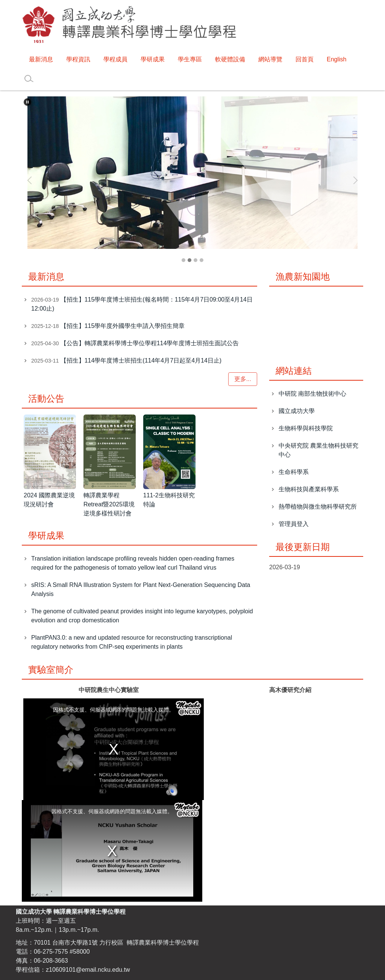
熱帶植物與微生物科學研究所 (318, 507)
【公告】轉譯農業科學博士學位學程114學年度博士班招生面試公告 (150, 343)
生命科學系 (294, 472)
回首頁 (305, 59)
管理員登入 (294, 524)
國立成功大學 (297, 411)
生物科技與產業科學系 (309, 489)
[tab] (183, 260)
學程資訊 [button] (78, 59)
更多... (243, 379)
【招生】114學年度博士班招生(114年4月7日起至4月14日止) (141, 360)
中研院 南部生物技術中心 (312, 394)
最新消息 (41, 59)
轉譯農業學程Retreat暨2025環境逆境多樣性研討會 (109, 504)
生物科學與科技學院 (306, 428)
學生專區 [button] (190, 59)
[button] (27, 102)
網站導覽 (270, 59)
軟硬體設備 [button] (230, 59)
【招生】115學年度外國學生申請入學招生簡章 (123, 326)
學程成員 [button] (115, 59)
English (336, 59)
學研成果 (153, 59)
